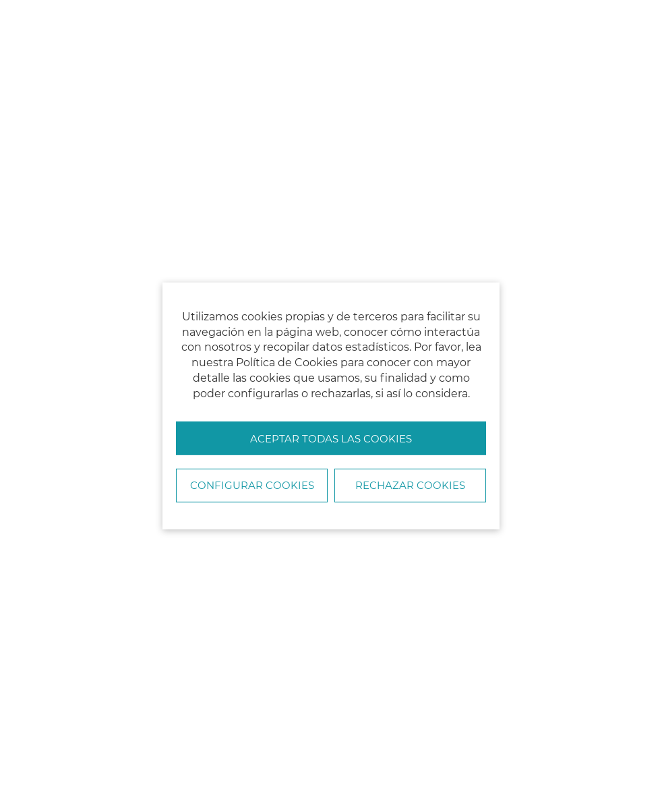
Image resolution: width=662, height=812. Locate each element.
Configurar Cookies (252, 485)
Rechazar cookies (410, 485)
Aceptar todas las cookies (331, 439)
